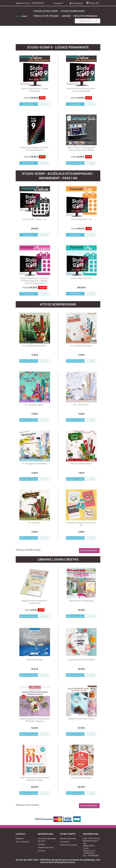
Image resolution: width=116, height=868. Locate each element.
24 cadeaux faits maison (81, 778)
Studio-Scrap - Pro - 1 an (81, 278)
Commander (29, 104)
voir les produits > (89, 551)
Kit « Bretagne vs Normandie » (35, 464)
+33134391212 (37, 3)
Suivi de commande (68, 838)
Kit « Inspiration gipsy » (35, 405)
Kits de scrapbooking (73, 11)
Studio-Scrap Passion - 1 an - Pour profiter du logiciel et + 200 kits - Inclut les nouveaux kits (35, 281)
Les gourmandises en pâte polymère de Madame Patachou (35, 720)
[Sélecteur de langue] (59, 3)
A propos (42, 844)
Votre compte (68, 834)
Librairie (66, 16)
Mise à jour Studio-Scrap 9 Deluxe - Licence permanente (81, 90)
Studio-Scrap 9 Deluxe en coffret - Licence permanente (35, 149)
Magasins (20, 838)
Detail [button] (44, 104)
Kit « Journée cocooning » (81, 346)
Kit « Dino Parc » (35, 523)
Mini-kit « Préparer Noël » (81, 464)
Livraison (41, 851)
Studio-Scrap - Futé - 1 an (81, 219)
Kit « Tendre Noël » (81, 405)
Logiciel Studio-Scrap (46, 11)
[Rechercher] (88, 21)
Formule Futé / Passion (46, 16)
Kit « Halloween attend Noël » (35, 346)
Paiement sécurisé (46, 847)
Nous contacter (22, 842)
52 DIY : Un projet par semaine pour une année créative (35, 779)
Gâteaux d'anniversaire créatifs (81, 719)
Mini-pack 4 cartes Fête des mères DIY (81, 524)
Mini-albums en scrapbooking (81, 601)
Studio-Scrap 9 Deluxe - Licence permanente (35, 90)
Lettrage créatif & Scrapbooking (81, 660)
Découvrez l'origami (35, 660)
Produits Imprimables (86, 16)
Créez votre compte (68, 845)
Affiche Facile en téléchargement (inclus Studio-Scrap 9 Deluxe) (81, 149)
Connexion (64, 842)
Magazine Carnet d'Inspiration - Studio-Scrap (35, 602)
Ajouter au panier (75, 163)
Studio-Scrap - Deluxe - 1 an (35, 219)
